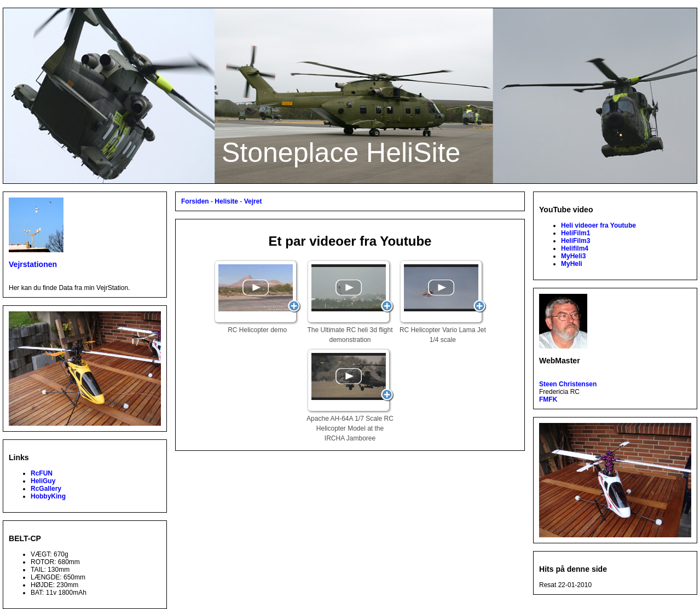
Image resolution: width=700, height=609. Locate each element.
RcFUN (42, 473)
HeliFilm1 (575, 233)
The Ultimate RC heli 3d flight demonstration (350, 301)
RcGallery (46, 489)
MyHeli (572, 264)
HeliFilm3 (575, 241)
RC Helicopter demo (257, 297)
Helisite (226, 201)
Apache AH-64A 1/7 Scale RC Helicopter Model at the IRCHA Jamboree (350, 395)
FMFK (548, 399)
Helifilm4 (575, 248)
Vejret (253, 201)
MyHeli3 (573, 256)
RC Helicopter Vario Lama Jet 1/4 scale (443, 301)
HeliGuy (43, 481)
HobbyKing (48, 496)
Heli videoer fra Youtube (598, 225)
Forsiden (195, 201)
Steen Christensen (568, 384)
